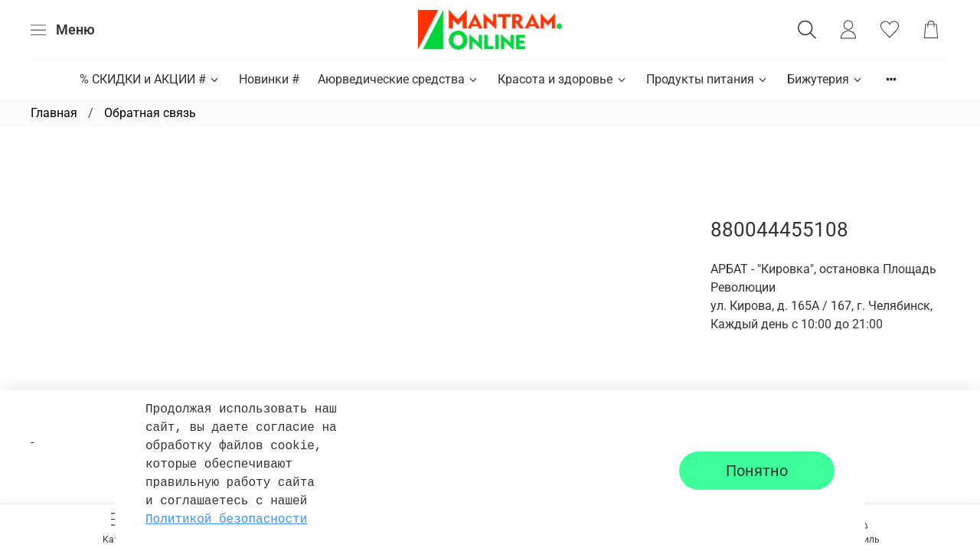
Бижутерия (825, 79)
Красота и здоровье (562, 79)
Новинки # (269, 79)
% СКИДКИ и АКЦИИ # (150, 79)
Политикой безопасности (226, 520)
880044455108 (779, 230)
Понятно (757, 471)
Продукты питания (707, 79)
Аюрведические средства (399, 79)
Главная (54, 113)
